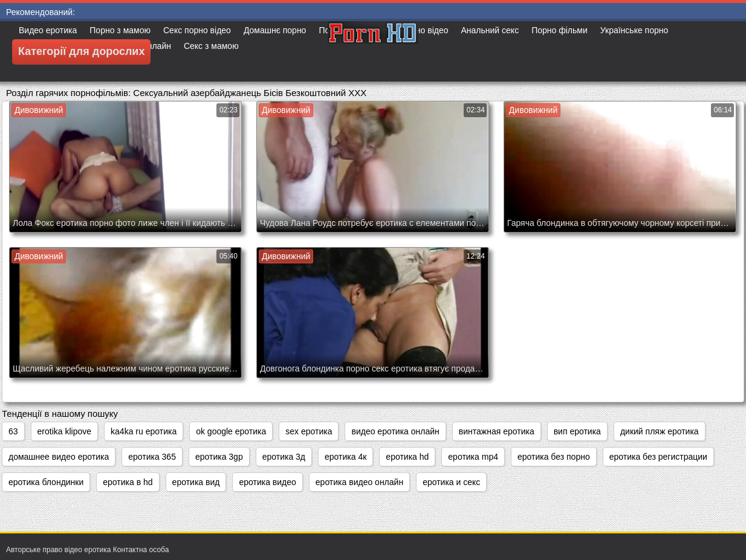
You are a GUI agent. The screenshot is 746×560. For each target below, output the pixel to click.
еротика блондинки (46, 482)
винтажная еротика (497, 431)
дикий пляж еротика (660, 431)
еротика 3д (284, 457)
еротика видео (267, 482)
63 (13, 431)
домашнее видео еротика (59, 457)
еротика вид (196, 482)
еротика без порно (554, 457)
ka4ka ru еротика (144, 431)
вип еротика (577, 431)
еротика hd (407, 457)
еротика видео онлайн (359, 482)
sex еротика (309, 431)
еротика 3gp (219, 457)
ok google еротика (231, 431)
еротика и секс (451, 482)
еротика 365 (152, 457)
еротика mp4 (473, 457)
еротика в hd (128, 482)
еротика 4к (345, 457)
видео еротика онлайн (395, 431)
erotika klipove (65, 431)
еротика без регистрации (658, 457)
